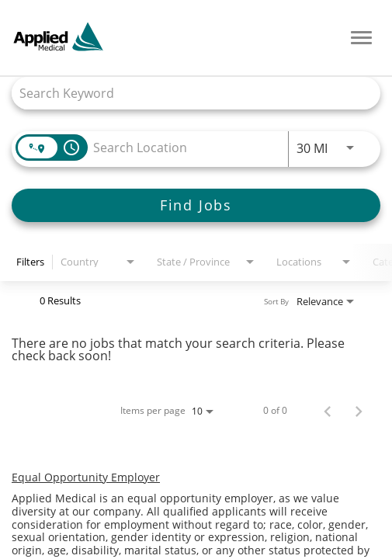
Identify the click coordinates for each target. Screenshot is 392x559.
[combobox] (188, 93)
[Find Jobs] (196, 205)
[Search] (196, 205)
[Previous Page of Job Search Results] (328, 411)
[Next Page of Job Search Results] (359, 411)
